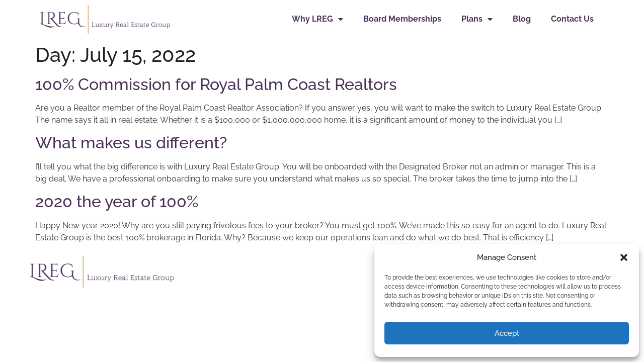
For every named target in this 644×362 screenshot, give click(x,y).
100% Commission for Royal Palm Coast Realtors (216, 84)
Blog (522, 19)
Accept (507, 333)
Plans (477, 19)
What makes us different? (131, 143)
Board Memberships (402, 19)
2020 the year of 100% (117, 201)
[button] (624, 257)
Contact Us (572, 19)
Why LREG (317, 19)
